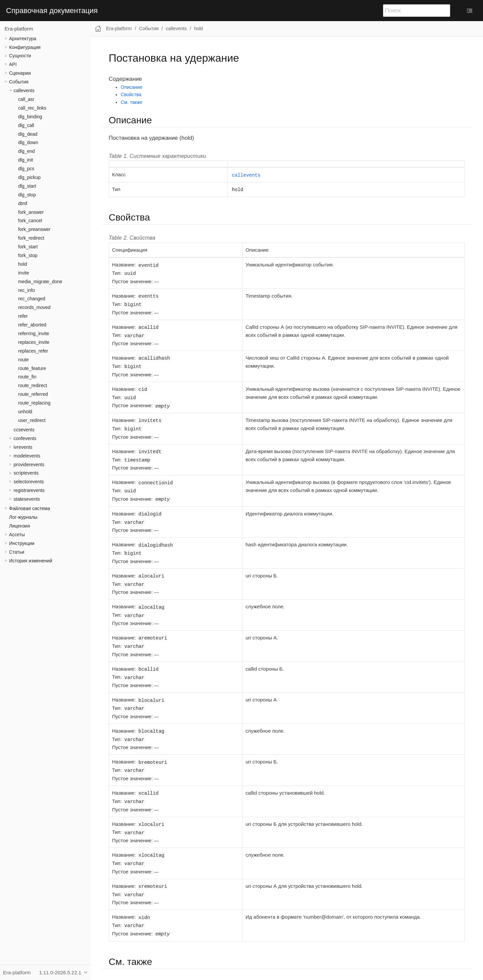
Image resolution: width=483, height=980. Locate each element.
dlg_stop (27, 195)
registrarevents (29, 490)
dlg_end (26, 151)
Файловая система (30, 508)
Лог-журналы (23, 517)
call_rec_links (32, 108)
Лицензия (19, 526)
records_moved (34, 307)
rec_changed (32, 299)
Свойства (131, 95)
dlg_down (28, 142)
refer (23, 316)
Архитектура (23, 39)
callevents (24, 90)
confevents (25, 438)
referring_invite (34, 333)
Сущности (20, 56)
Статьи (17, 552)
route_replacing (34, 403)
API (13, 64)
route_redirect (33, 385)
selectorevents (29, 482)
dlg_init (25, 160)
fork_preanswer (34, 229)
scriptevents (26, 473)
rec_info (26, 290)
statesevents (27, 499)
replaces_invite (34, 342)
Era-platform (19, 29)
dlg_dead (28, 134)
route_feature (32, 368)
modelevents (27, 456)
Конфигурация (25, 47)
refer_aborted (32, 325)
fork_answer (31, 212)
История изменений (31, 561)
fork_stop (28, 255)
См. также (132, 102)
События (19, 82)
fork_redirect (31, 238)
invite (24, 273)
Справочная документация (52, 11)
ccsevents (24, 430)
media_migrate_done (40, 282)
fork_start (28, 247)
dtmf (23, 203)
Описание (131, 87)
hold (22, 264)
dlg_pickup (29, 177)
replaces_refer (33, 351)
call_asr (26, 99)
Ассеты (17, 535)
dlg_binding (30, 117)
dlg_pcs (26, 169)
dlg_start (27, 186)
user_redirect (32, 420)
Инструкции (22, 543)
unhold (25, 412)
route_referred (33, 394)
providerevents (29, 465)
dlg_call (26, 125)
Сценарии (20, 73)
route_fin (27, 377)
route (23, 360)
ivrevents (23, 447)
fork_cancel (30, 221)
